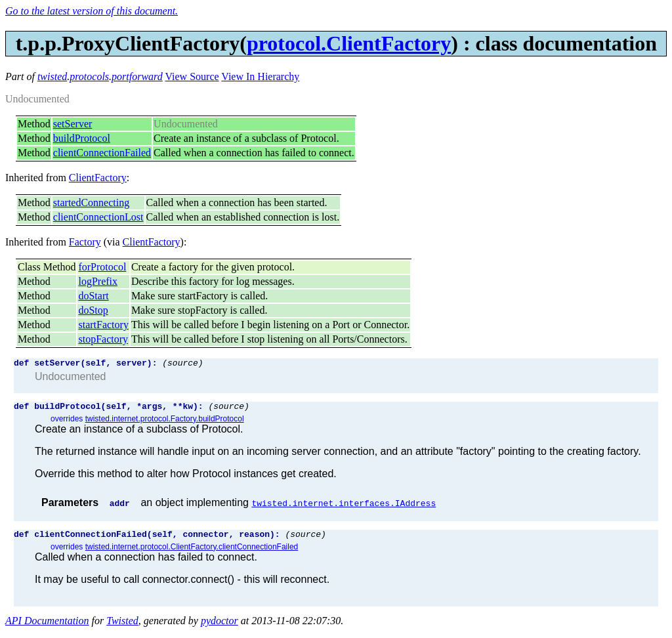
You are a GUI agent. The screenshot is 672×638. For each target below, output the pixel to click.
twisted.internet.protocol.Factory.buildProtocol (165, 423)
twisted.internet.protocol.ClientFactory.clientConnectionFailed (192, 553)
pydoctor (220, 627)
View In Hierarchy (260, 76)
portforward (137, 76)
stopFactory (103, 339)
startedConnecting (91, 202)
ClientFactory (98, 178)
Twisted (122, 627)
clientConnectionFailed (102, 153)
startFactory (103, 325)
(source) (182, 364)
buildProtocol (82, 138)
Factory (85, 242)
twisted (52, 76)
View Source (192, 76)
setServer (73, 124)
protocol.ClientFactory (349, 43)
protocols (89, 76)
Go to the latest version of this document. (92, 11)
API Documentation (47, 627)
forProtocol (102, 267)
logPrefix (98, 281)
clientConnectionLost (98, 217)
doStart (93, 296)
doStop (93, 310)
